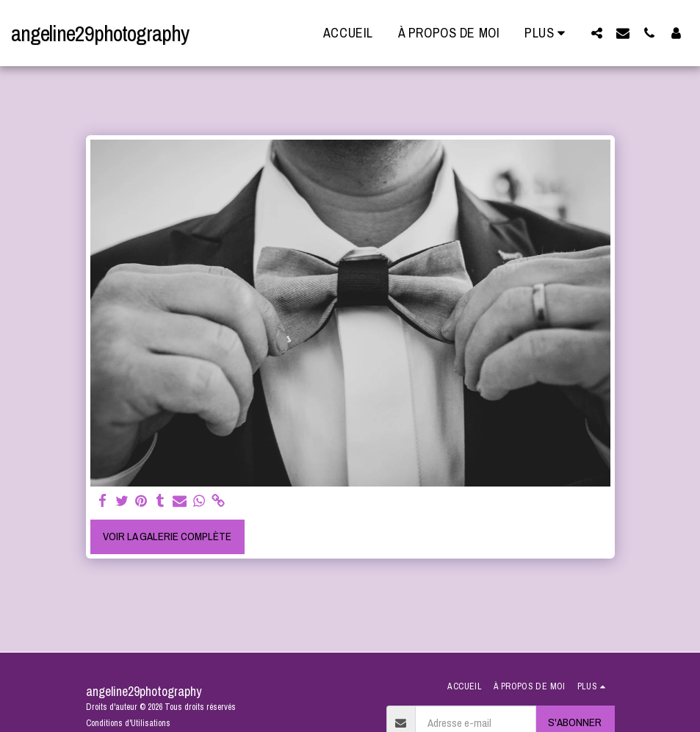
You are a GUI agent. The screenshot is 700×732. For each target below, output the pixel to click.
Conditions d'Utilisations (128, 723)
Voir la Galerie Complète (167, 536)
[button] (596, 33)
